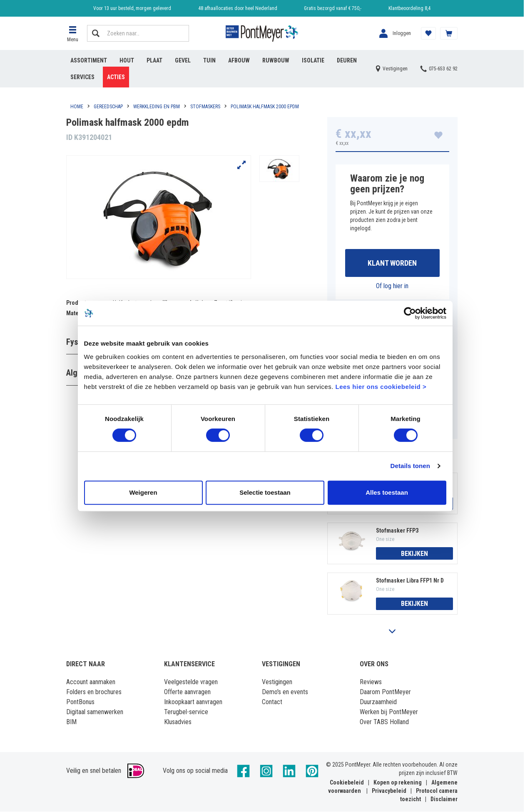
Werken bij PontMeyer (389, 712)
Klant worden (392, 263)
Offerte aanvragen (187, 692)
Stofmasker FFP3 (397, 531)
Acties (116, 77)
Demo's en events (285, 692)
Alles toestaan (388, 506)
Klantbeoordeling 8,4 (409, 8)
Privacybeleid (389, 791)
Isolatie (313, 60)
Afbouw (239, 60)
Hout (127, 60)
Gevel (183, 60)
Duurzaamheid (378, 702)
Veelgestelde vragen (191, 682)
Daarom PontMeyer (385, 692)
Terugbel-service (186, 712)
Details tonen (413, 480)
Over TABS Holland (384, 722)
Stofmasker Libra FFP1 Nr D (410, 581)
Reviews (371, 682)
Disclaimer (444, 800)
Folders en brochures (94, 692)
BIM (71, 722)
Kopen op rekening (398, 783)
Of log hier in (392, 286)
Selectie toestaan (265, 506)
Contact (272, 702)
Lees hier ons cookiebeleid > (363, 400)
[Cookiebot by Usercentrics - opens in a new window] (412, 327)
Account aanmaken (91, 682)
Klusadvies (178, 722)
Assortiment (89, 60)
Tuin (209, 60)
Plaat (154, 60)
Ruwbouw (276, 60)
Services (82, 77)
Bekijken (414, 554)
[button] (72, 33)
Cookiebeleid (347, 783)
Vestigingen (277, 682)
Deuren (347, 60)
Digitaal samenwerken (95, 712)
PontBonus (80, 702)
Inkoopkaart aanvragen (193, 702)
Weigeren (141, 506)
